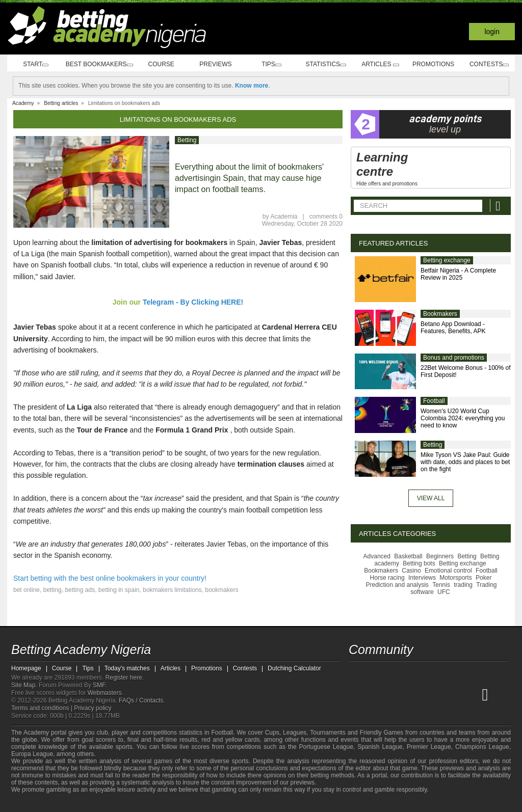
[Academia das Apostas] (376, 694)
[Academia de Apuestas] (433, 694)
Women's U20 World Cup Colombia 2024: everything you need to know (463, 418)
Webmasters (104, 693)
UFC (444, 592)
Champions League (482, 747)
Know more (252, 86)
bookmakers (221, 590)
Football (434, 401)
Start (35, 64)
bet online (27, 590)
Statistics (328, 64)
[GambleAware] (35, 803)
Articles (381, 64)
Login (492, 32)
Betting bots (419, 563)
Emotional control (448, 571)
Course (165, 64)
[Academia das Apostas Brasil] (396, 694)
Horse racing (387, 578)
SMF (99, 685)
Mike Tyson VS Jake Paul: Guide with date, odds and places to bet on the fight (465, 462)
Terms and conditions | (43, 708)
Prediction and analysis (397, 585)
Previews (219, 64)
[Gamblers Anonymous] (120, 803)
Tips (274, 64)
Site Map (23, 685)
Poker (484, 578)
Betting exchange (447, 260)
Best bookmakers (100, 64)
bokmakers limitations (172, 590)
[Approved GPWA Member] (73, 803)
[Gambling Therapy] (106, 803)
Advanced (377, 556)
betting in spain (119, 590)
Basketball (408, 556)
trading (463, 585)
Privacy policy (93, 708)
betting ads (80, 590)
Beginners (440, 556)
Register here (124, 678)
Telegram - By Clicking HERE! (193, 302)
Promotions (434, 64)
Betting (187, 140)
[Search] (499, 206)
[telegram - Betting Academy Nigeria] (357, 673)
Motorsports (455, 578)
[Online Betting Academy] (414, 694)
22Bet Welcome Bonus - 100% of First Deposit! (466, 371)
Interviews (422, 578)
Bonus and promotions (454, 358)
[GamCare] (93, 803)
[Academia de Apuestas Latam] (453, 694)
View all (431, 498)
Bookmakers (440, 314)
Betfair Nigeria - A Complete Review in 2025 (458, 274)
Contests (489, 64)
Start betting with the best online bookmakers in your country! (110, 578)
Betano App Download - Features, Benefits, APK (453, 328)
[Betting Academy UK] (472, 694)
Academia (284, 216)
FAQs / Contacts (141, 700)
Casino (411, 571)
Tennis (441, 585)
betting (53, 590)
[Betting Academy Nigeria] (357, 694)
